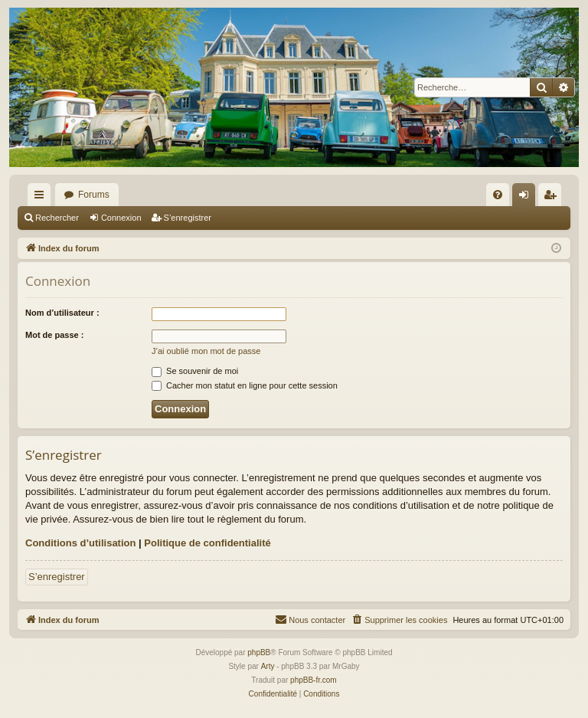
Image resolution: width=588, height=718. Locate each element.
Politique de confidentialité (207, 543)
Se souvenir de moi (195, 371)
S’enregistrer (188, 218)
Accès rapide (42, 198)
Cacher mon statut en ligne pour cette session (245, 385)
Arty (268, 666)
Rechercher (57, 218)
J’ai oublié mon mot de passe (206, 351)
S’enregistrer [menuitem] (553, 198)
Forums (94, 195)
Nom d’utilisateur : (62, 313)
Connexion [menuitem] (527, 198)
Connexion (121, 218)
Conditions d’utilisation (80, 543)
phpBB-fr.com (314, 680)
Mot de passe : (54, 335)
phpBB (259, 652)
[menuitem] (498, 195)
